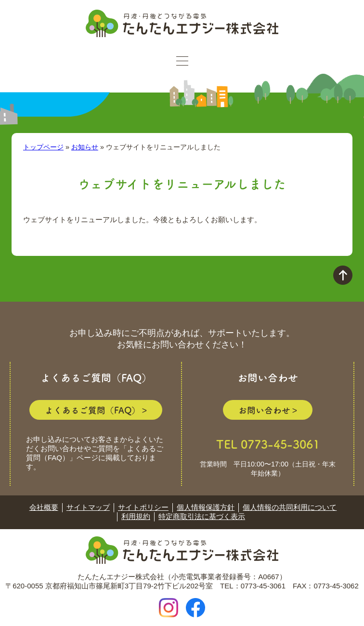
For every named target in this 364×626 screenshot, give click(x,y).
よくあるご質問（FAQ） (92, 410)
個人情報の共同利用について (290, 507)
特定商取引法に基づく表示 (202, 516)
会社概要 (44, 507)
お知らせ (85, 147)
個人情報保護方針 (206, 507)
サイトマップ (88, 507)
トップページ (43, 147)
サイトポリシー (143, 507)
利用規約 (136, 516)
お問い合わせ (264, 410)
